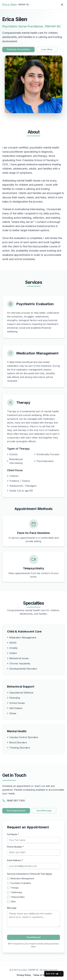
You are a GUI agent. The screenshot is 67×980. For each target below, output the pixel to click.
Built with (52, 974)
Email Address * (15, 860)
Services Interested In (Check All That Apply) (30, 874)
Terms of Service (42, 975)
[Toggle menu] (62, 5)
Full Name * (13, 834)
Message (12, 908)
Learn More (47, 49)
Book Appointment (16, 811)
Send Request (34, 937)
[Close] (61, 974)
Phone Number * (15, 847)
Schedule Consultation (18, 49)
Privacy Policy (24, 975)
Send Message (44, 811)
